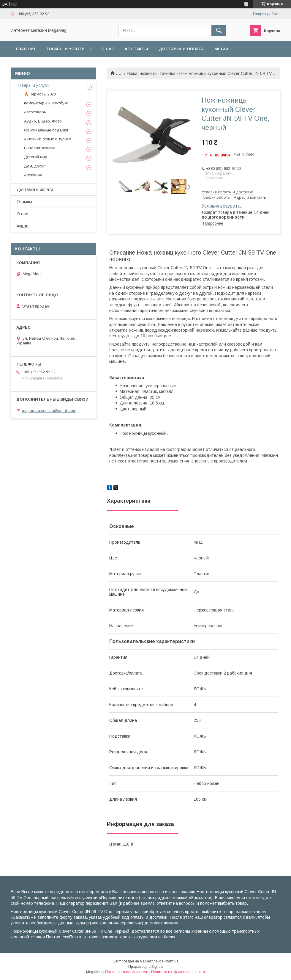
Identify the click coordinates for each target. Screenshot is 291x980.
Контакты (137, 49)
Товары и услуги (65, 49)
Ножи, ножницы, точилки (151, 73)
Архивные (33, 175)
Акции (221, 49)
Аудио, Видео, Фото (43, 121)
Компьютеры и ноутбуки (46, 103)
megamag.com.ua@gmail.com (49, 411)
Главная (26, 49)
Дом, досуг (34, 166)
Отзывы (24, 202)
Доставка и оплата (181, 49)
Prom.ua (171, 961)
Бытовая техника (40, 148)
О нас (108, 49)
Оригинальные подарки (46, 130)
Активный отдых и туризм (48, 139)
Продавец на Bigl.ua (145, 967)
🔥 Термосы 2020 (40, 94)
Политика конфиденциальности (178, 972)
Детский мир (36, 157)
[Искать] (219, 30)
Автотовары (35, 112)
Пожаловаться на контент (127, 972)
